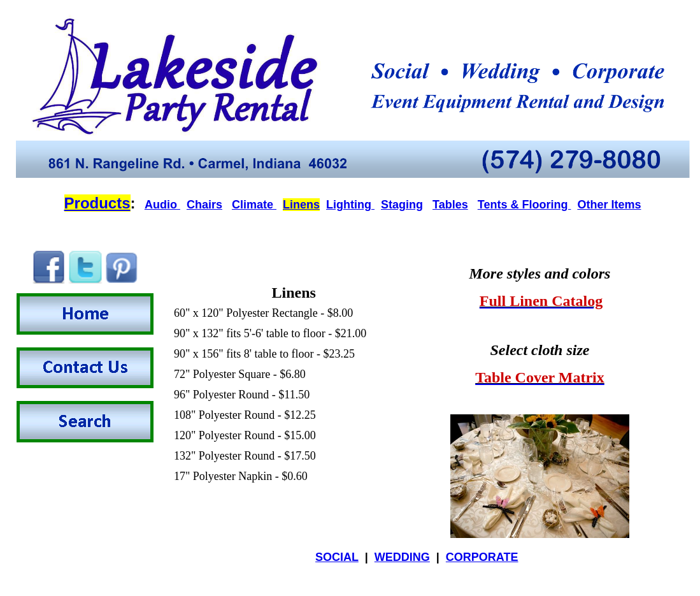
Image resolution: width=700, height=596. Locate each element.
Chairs (204, 205)
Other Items (609, 205)
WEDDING (402, 557)
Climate (254, 205)
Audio (162, 205)
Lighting (350, 205)
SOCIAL (337, 557)
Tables (450, 205)
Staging (402, 205)
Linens (301, 205)
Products (97, 203)
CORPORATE (482, 557)
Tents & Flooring (525, 205)
